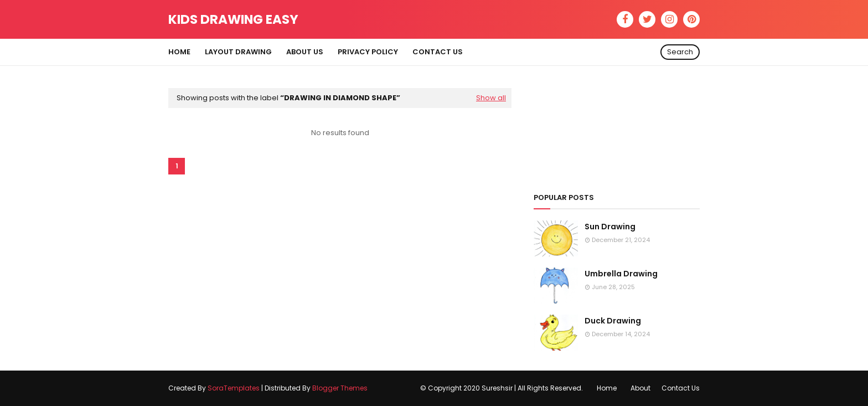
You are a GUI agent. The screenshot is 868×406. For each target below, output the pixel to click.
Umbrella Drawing (621, 274)
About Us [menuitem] (305, 52)
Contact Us (681, 388)
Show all (491, 98)
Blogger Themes (340, 388)
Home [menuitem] (179, 52)
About (640, 388)
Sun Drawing (610, 227)
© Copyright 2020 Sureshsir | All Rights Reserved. (502, 388)
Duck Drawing (613, 321)
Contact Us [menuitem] (438, 52)
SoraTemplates (234, 388)
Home (607, 388)
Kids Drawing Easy (233, 19)
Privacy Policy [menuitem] (368, 52)
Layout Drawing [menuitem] (238, 52)
